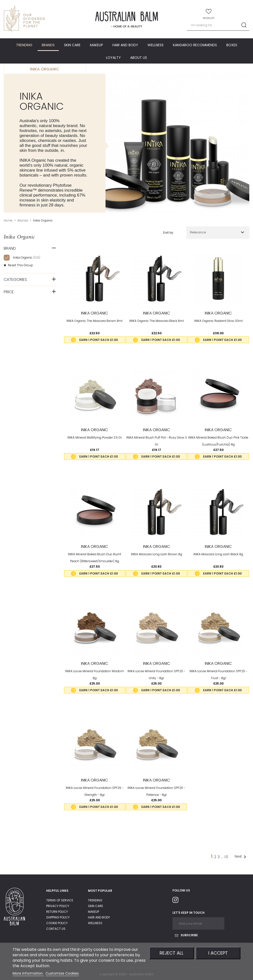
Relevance (198, 232)
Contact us (56, 929)
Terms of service (60, 900)
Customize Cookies (62, 973)
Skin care (95, 906)
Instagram (177, 901)
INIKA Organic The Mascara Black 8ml (157, 321)
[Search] (218, 25)
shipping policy (58, 917)
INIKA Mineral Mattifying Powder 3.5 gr (95, 437)
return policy (57, 912)
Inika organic (27, 257)
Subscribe (186, 935)
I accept (218, 953)
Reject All (172, 953)
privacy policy (58, 906)
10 (226, 857)
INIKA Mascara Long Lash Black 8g (218, 554)
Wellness (95, 923)
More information (28, 973)
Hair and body (99, 917)
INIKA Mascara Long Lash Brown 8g (157, 554)
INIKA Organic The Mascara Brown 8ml (95, 321)
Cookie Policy (57, 923)
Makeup (94, 912)
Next (241, 857)
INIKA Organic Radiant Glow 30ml (218, 321)
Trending (95, 900)
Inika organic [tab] (45, 69)
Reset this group (20, 265)
